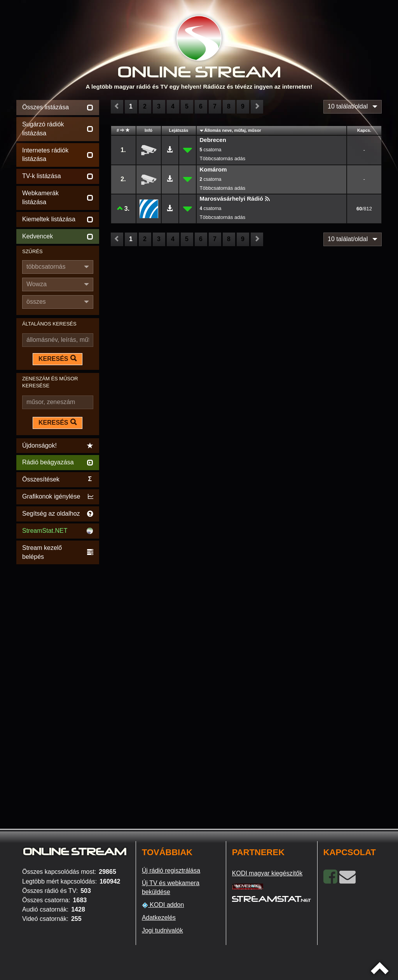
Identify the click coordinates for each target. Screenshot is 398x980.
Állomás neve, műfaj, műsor (233, 130)
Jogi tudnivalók (162, 930)
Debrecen (213, 140)
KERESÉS (58, 359)
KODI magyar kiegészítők (267, 873)
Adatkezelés (159, 918)
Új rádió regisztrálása (171, 871)
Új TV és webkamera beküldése (171, 887)
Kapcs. (364, 130)
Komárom (213, 169)
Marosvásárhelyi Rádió (231, 199)
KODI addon (163, 905)
